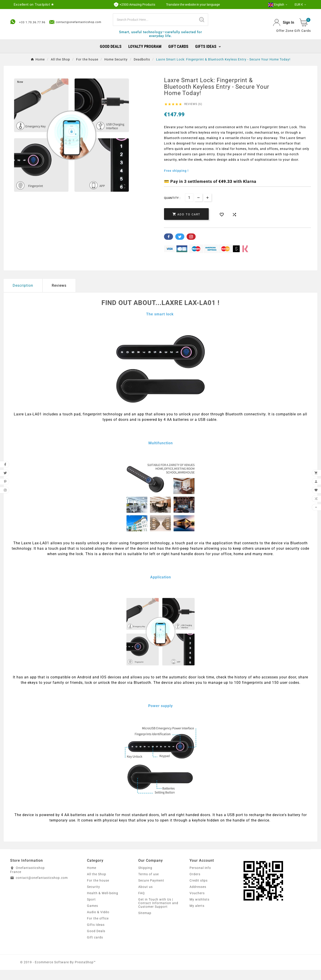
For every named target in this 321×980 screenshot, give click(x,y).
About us (145, 897)
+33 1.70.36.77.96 (32, 15)
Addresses (198, 897)
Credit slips (199, 891)
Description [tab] (23, 296)
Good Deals (96, 941)
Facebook (169, 247)
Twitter (180, 247)
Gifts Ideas (96, 935)
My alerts (197, 916)
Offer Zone (285, 36)
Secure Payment (151, 891)
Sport (91, 910)
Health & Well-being (103, 903)
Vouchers (197, 903)
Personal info (200, 878)
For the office (98, 929)
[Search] (155, 25)
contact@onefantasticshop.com (75, 14)
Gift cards (95, 947)
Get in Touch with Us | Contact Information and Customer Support (158, 913)
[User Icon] (284, 28)
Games (93, 916)
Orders (195, 884)
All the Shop (97, 884)
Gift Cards (303, 36)
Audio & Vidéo (98, 922)
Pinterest (191, 247)
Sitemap (145, 923)
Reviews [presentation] (59, 296)
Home (92, 878)
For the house (98, 891)
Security (94, 897)
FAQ (142, 903)
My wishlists (199, 910)
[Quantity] (189, 208)
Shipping (145, 878)
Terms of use (149, 884)
